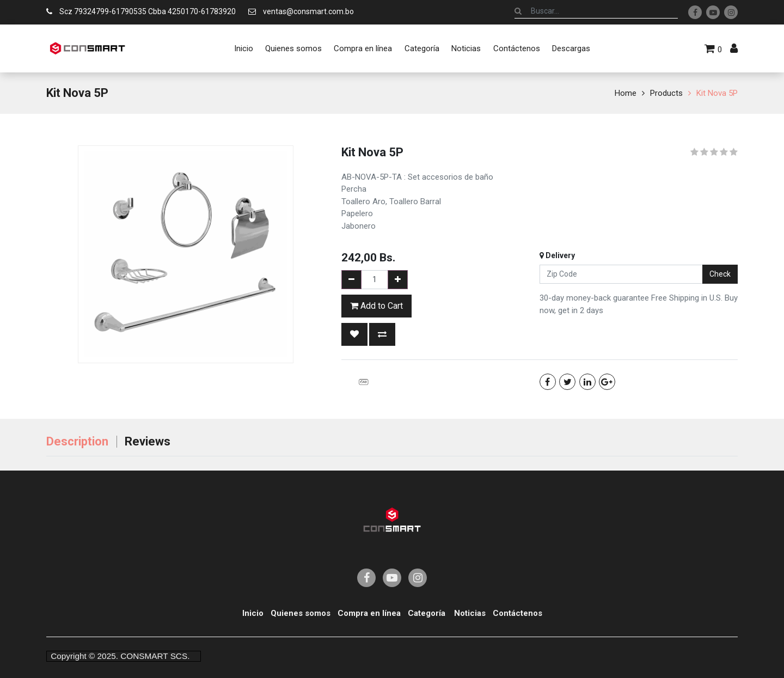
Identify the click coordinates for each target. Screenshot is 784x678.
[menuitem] (243, 48)
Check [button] (720, 274)
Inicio (253, 613)
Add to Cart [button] (376, 306)
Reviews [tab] (148, 441)
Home (626, 93)
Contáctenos (517, 613)
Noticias (470, 613)
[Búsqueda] (518, 11)
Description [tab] (77, 441)
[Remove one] (351, 280)
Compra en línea (369, 613)
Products (666, 93)
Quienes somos (301, 613)
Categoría (427, 613)
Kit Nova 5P (717, 93)
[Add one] (398, 280)
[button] (354, 334)
